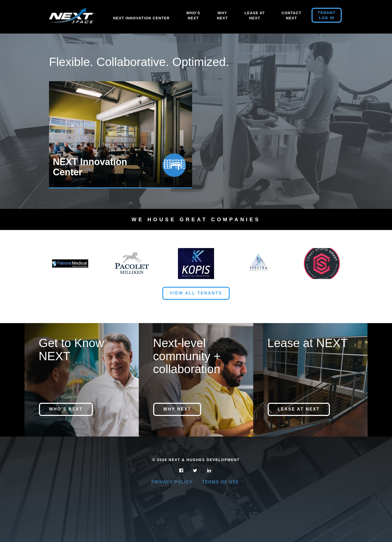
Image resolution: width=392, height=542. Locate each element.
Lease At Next (255, 15)
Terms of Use (221, 482)
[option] (123, 135)
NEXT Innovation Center (141, 18)
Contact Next (292, 15)
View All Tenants (196, 293)
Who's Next (193, 15)
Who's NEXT (66, 409)
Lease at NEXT (299, 409)
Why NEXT (177, 409)
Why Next (222, 15)
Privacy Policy (172, 482)
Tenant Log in (327, 15)
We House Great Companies (196, 219)
